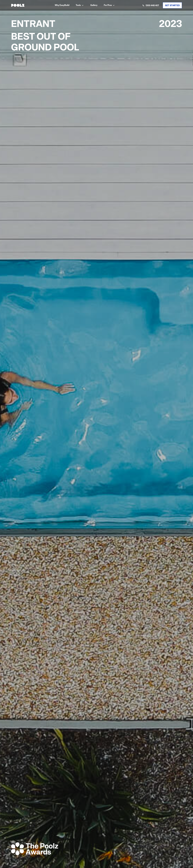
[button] (80, 5)
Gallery (94, 5)
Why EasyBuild (62, 5)
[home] (18, 5)
